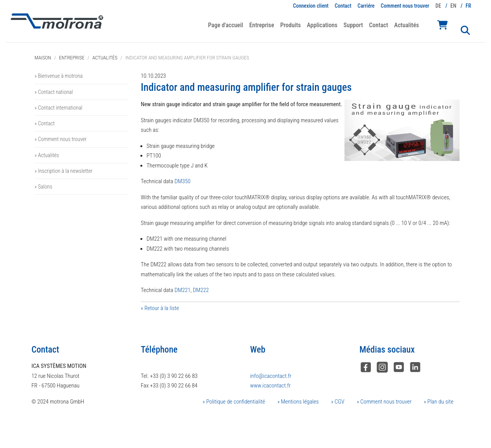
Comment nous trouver (405, 6)
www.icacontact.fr (270, 386)
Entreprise (72, 58)
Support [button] (353, 25)
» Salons (43, 187)
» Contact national (54, 92)
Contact (343, 6)
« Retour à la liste (160, 308)
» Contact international (58, 108)
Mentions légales (299, 402)
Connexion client (311, 6)
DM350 (183, 181)
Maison (43, 58)
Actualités (407, 25)
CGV (339, 402)
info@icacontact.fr (271, 376)
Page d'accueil (225, 25)
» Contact (44, 123)
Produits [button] (290, 25)
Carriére (366, 6)
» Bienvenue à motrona (59, 76)
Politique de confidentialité (235, 402)
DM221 (183, 290)
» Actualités (47, 155)
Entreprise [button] (262, 25)
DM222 (201, 290)
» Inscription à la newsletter (63, 171)
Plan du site (440, 402)
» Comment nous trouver (61, 139)
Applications (322, 25)
